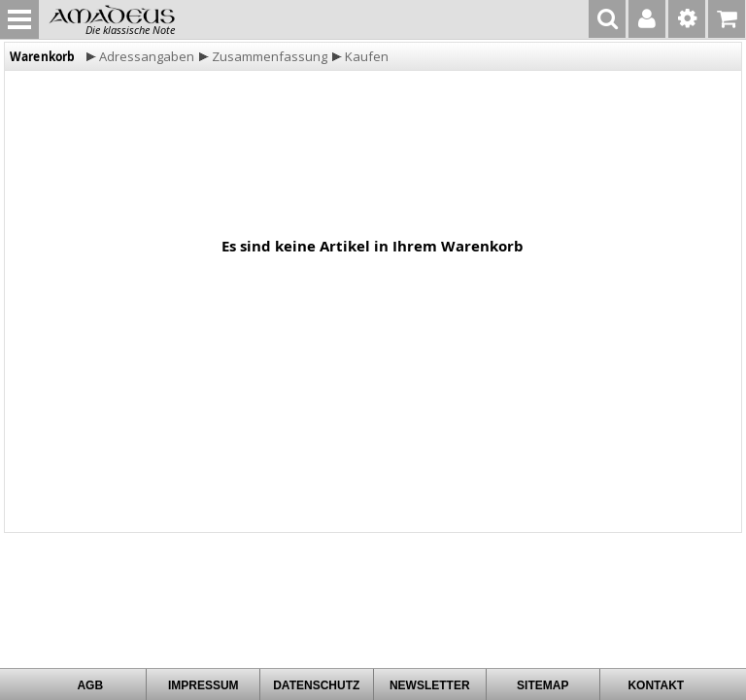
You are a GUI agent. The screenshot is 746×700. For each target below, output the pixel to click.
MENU (19, 19)
